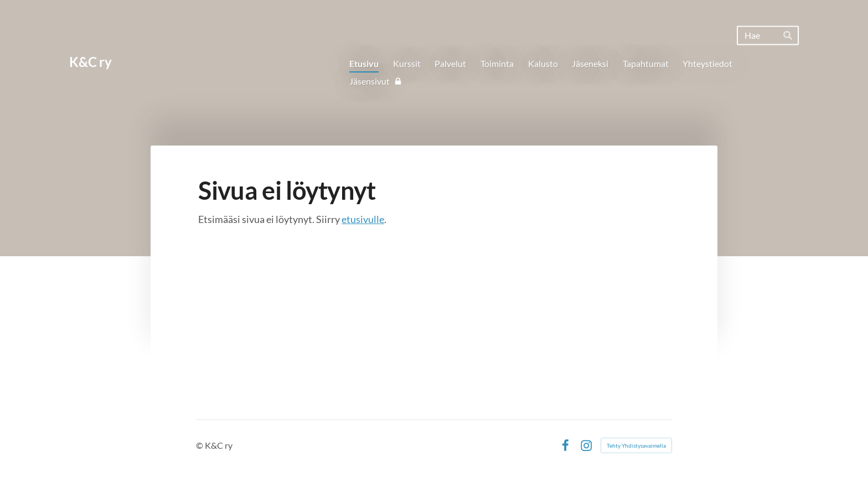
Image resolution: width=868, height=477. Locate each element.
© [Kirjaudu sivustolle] (200, 445)
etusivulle (363, 219)
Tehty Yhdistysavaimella (636, 445)
